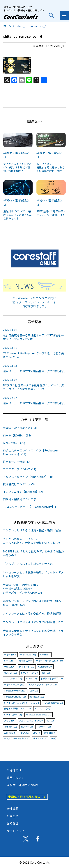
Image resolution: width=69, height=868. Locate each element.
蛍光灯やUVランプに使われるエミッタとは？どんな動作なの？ (18, 215)
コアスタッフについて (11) (20, 469)
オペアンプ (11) (42, 708)
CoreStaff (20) (45, 667)
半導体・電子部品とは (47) (49, 660)
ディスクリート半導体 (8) (17, 738)
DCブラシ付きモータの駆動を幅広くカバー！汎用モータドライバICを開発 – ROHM (34, 384)
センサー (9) (27, 727)
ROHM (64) (45, 654)
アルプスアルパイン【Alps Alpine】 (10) (28, 477)
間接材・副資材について (23, 785)
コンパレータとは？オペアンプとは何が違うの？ (33, 622)
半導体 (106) (10, 654)
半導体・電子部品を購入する (27, 797)
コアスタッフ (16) (13, 678)
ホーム (7, 26)
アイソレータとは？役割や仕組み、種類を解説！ (33, 613)
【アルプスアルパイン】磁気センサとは (28, 564)
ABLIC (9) (24, 733)
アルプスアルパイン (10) (31, 720)
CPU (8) (37, 733)
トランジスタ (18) (30, 673)
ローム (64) (10, 660)
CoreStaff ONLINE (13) (15, 690)
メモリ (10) (10, 720)
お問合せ (13, 816)
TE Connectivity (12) (53, 703)
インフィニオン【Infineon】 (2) (23, 492)
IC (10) (50, 720)
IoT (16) (46, 673)
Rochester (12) (37, 697)
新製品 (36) (10, 667)
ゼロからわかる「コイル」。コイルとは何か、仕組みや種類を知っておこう (32, 541)
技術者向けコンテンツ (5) (19, 484)
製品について (15, 778)
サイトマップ (15, 831)
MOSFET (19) (10, 673)
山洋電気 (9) (10, 733)
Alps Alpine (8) (40, 738)
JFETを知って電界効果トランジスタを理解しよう (51, 213)
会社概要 (13, 809)
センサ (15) (31, 678)
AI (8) (54, 738)
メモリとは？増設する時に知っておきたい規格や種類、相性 (51, 167)
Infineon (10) (10, 727)
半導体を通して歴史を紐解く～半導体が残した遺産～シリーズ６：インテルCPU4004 (22, 589)
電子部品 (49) (26, 660)
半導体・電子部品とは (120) (20, 428)
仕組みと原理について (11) (17, 708)
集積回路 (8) (50, 733)
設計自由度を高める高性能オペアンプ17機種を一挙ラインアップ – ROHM (34, 334)
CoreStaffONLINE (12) (15, 697)
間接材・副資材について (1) (20, 499)
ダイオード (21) (27, 667)
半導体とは (14, 770)
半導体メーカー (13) (14, 684)
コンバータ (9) (44, 727)
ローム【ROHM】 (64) (17, 435)
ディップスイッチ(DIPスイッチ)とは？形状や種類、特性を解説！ (17, 167)
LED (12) (34, 690)
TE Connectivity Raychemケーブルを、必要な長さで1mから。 (34, 352)
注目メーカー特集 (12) (17, 462)
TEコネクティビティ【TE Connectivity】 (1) (31, 507)
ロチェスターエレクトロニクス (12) (22, 703)
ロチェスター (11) (13, 714)
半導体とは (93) (28, 654)
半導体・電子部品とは (17, 155)
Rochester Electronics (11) (39, 714)
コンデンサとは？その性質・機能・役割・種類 (32, 530)
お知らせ (13, 823)
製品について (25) (14, 443)
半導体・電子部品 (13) (52, 678)
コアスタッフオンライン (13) (42, 684)
